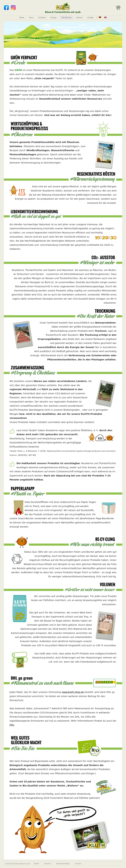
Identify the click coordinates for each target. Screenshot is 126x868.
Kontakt (90, 17)
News (31, 17)
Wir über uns (66, 17)
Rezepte (54, 17)
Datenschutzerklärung (63, 864)
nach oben (78, 864)
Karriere (79, 17)
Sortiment (42, 17)
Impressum (48, 864)
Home (22, 17)
